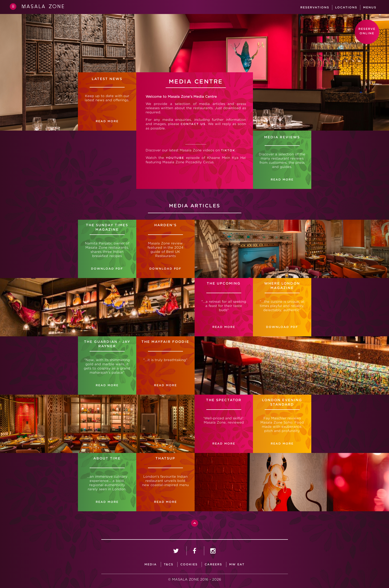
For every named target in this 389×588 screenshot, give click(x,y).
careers (213, 564)
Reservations (315, 7)
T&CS (169, 564)
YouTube (175, 158)
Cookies (189, 564)
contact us (193, 124)
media (151, 564)
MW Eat (237, 564)
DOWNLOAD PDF (165, 269)
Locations (346, 7)
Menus (370, 7)
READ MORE (282, 179)
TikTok (228, 150)
